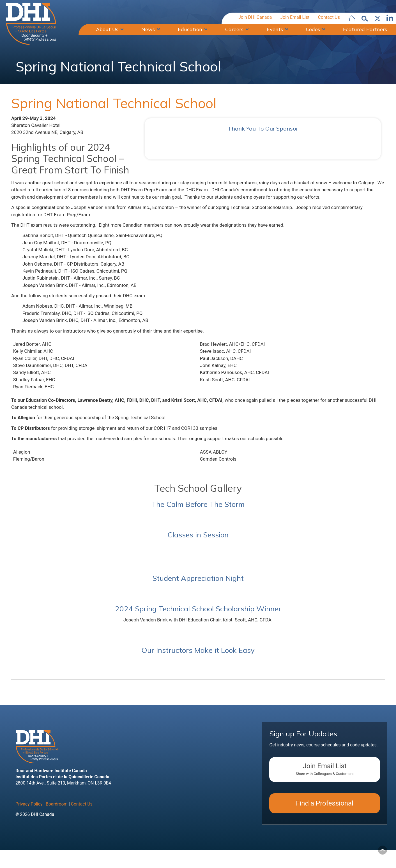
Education (190, 29)
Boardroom (57, 836)
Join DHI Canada (255, 18)
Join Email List (295, 18)
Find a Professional (325, 835)
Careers (234, 29)
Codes (313, 29)
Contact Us (329, 18)
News (148, 29)
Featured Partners (365, 29)
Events (275, 29)
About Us (107, 29)
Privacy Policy (29, 836)
